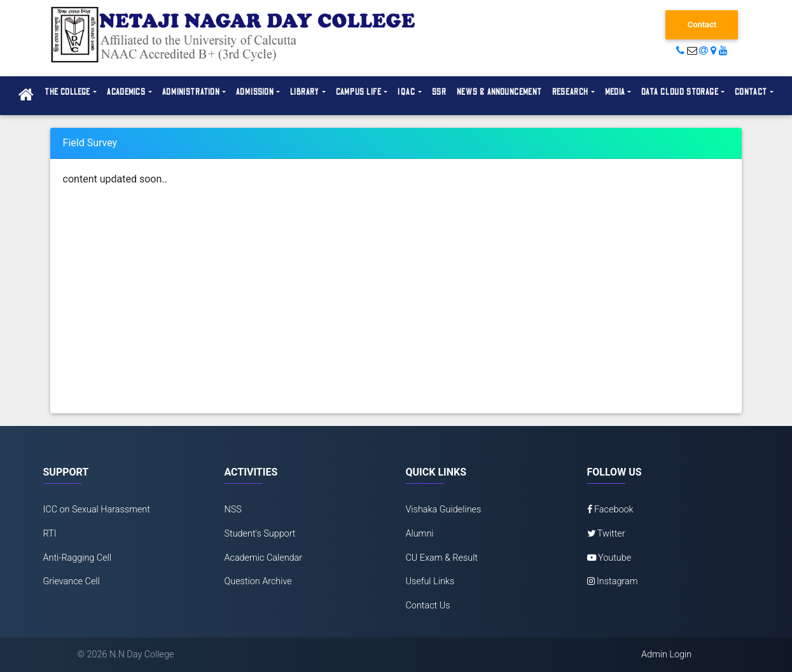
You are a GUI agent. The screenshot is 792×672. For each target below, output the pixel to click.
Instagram (613, 581)
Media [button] (615, 92)
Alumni (420, 534)
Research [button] (571, 92)
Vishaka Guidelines (444, 510)
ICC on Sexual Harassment (97, 510)
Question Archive (258, 581)
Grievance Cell (72, 581)
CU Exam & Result (442, 558)
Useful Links (430, 581)
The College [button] (67, 92)
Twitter (606, 534)
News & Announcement (499, 92)
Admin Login (666, 655)
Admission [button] (255, 92)
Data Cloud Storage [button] (680, 92)
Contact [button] (751, 92)
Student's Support (260, 534)
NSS (233, 510)
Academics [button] (127, 92)
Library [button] (305, 92)
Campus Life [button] (359, 92)
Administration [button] (191, 92)
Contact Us (428, 606)
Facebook (610, 510)
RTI (50, 534)
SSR (440, 92)
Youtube (609, 558)
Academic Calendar (264, 558)
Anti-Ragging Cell (78, 558)
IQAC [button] (406, 92)
